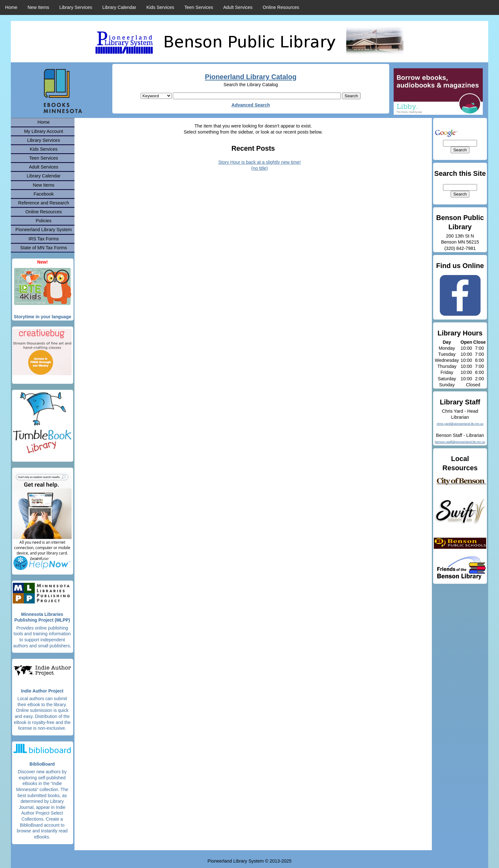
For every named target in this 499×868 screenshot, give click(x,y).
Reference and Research (44, 203)
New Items (38, 7)
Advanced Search (251, 105)
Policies (44, 221)
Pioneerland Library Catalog (251, 77)
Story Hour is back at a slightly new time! (260, 162)
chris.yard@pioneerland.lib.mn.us (460, 424)
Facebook (43, 194)
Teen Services (199, 7)
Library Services (76, 7)
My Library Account (44, 131)
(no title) (260, 168)
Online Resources (281, 7)
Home (11, 7)
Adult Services (238, 7)
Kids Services (160, 7)
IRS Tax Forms (44, 239)
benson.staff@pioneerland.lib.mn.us (460, 442)
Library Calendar (119, 7)
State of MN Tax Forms (44, 248)
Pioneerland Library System (44, 230)
